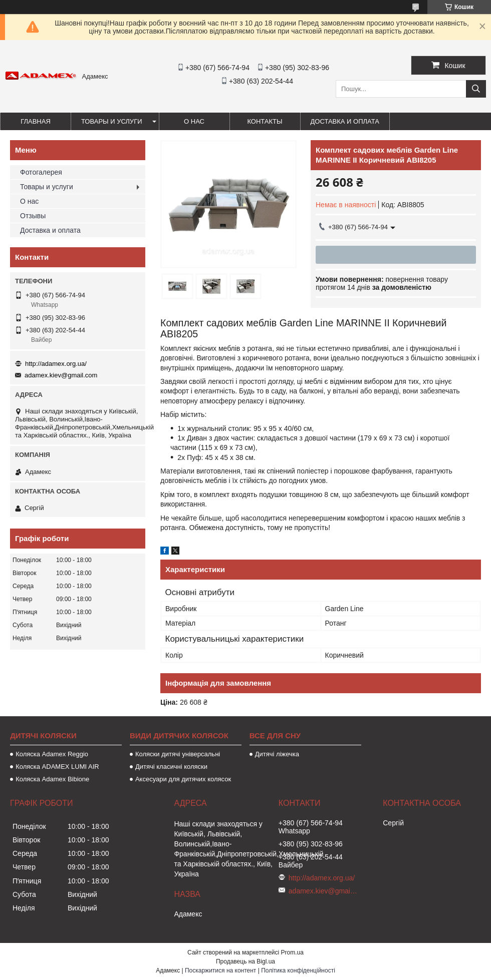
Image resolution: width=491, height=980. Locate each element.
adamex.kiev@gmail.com (61, 375)
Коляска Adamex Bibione (52, 779)
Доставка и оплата (345, 121)
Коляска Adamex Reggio (52, 754)
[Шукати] (476, 89)
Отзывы (33, 216)
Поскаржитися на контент (220, 970)
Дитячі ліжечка (277, 754)
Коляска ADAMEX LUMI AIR (57, 767)
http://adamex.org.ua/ (56, 364)
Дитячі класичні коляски (171, 767)
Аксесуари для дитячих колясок (183, 779)
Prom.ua (292, 952)
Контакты (265, 121)
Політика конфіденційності (298, 970)
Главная (36, 121)
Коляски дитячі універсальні (178, 754)
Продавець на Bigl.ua (245, 961)
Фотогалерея (41, 172)
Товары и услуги (112, 121)
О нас (194, 121)
